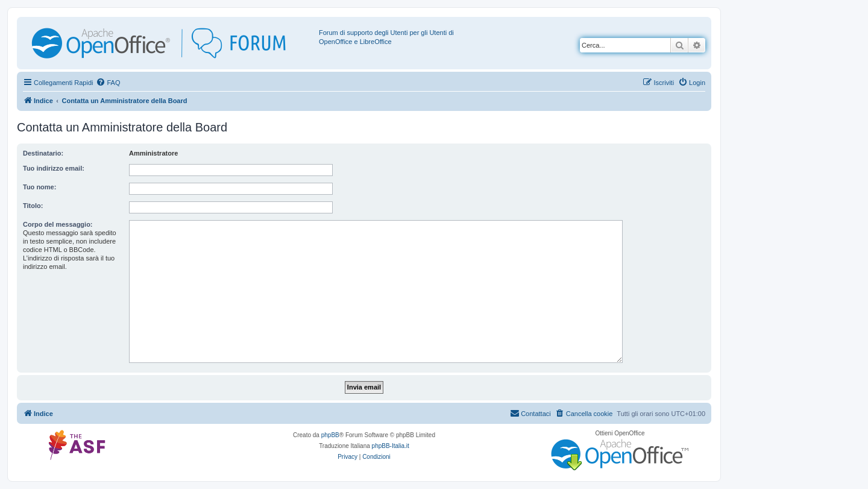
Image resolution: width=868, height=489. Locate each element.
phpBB (330, 435)
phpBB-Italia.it (391, 446)
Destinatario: (43, 153)
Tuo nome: (39, 187)
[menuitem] (108, 83)
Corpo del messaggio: (58, 224)
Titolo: (33, 206)
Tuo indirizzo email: (54, 168)
